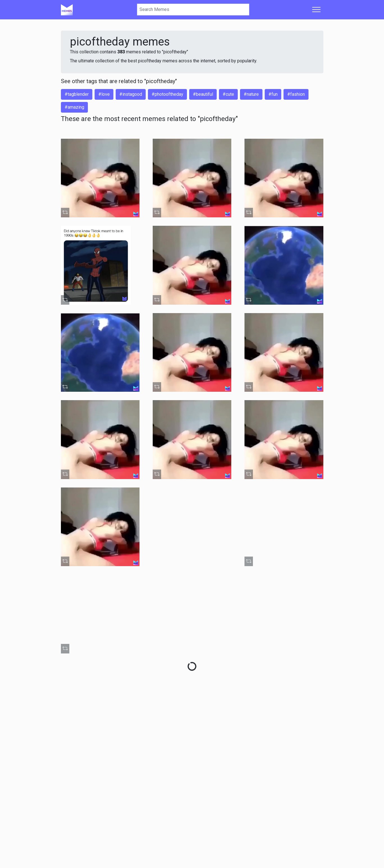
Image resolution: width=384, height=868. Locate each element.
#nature (251, 94)
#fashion (296, 94)
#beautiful (203, 94)
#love (104, 94)
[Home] (67, 10)
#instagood (131, 94)
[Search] (193, 10)
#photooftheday (167, 94)
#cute (228, 94)
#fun (273, 94)
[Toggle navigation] (316, 10)
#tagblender (77, 94)
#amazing (74, 107)
